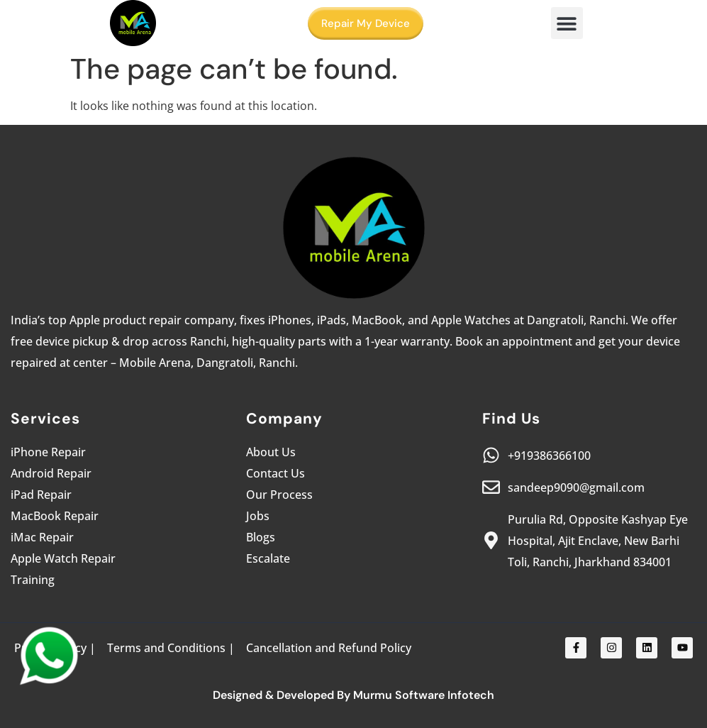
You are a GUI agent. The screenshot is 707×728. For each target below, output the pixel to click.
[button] (567, 23)
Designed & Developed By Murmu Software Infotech (353, 695)
